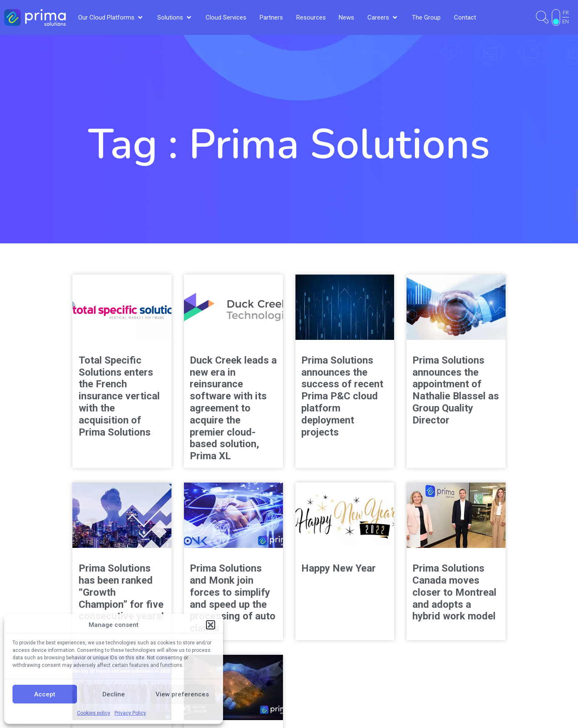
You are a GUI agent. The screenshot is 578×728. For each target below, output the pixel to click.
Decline (114, 694)
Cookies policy (94, 713)
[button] (211, 625)
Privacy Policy (130, 713)
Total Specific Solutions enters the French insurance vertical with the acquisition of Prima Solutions (119, 396)
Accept (45, 694)
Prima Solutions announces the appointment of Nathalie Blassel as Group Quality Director (456, 390)
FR (566, 13)
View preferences (182, 694)
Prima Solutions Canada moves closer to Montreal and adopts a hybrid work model (454, 592)
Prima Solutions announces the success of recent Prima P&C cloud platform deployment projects (342, 396)
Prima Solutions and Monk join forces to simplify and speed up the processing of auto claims (233, 598)
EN (566, 22)
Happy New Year (339, 568)
